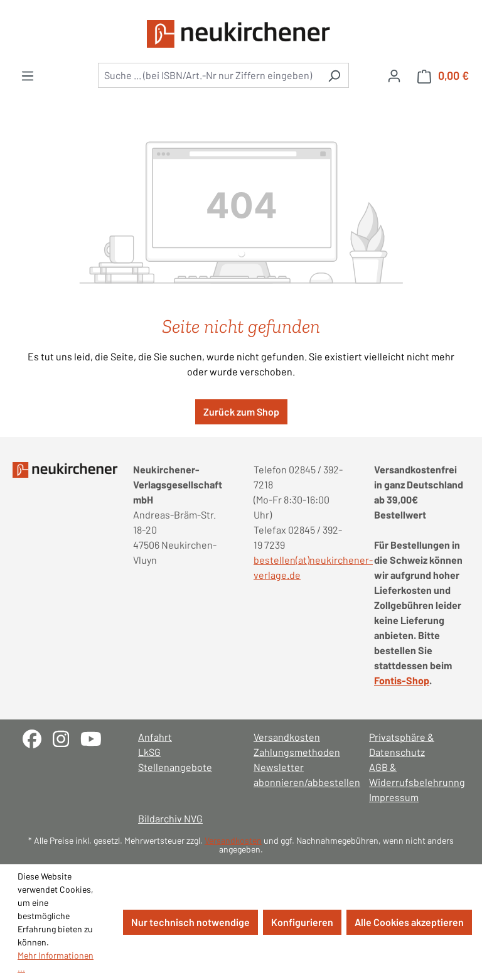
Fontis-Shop (402, 680)
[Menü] (28, 75)
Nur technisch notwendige (190, 922)
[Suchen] (334, 75)
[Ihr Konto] (394, 75)
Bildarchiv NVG (170, 818)
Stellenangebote (175, 767)
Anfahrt (155, 737)
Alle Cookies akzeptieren (409, 922)
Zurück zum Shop (241, 412)
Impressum (394, 797)
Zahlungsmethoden (297, 752)
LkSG (149, 752)
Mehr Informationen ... (56, 962)
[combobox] (209, 75)
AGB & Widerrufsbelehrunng (414, 774)
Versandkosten (287, 737)
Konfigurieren (302, 922)
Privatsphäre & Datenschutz (402, 744)
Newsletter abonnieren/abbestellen (299, 774)
